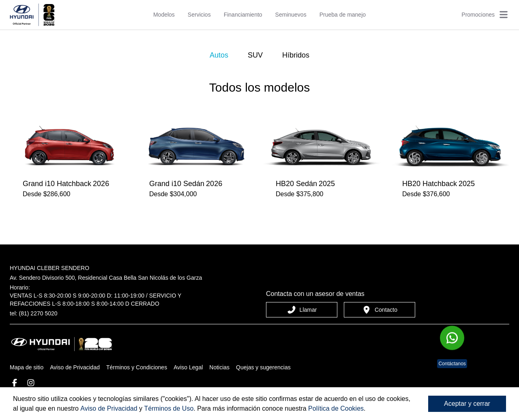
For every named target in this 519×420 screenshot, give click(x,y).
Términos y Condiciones (137, 367)
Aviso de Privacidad (75, 367)
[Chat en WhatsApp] (452, 338)
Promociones (478, 15)
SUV (255, 55)
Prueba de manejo (343, 15)
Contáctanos (452, 364)
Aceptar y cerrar (467, 404)
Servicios (199, 15)
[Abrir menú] (504, 15)
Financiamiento (243, 15)
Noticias (219, 367)
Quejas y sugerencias (263, 367)
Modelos (164, 15)
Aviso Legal (188, 367)
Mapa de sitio (27, 367)
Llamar (302, 310)
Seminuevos (291, 15)
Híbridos (296, 55)
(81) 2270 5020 (38, 313)
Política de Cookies (336, 408)
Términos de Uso (169, 408)
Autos (219, 55)
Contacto (380, 310)
